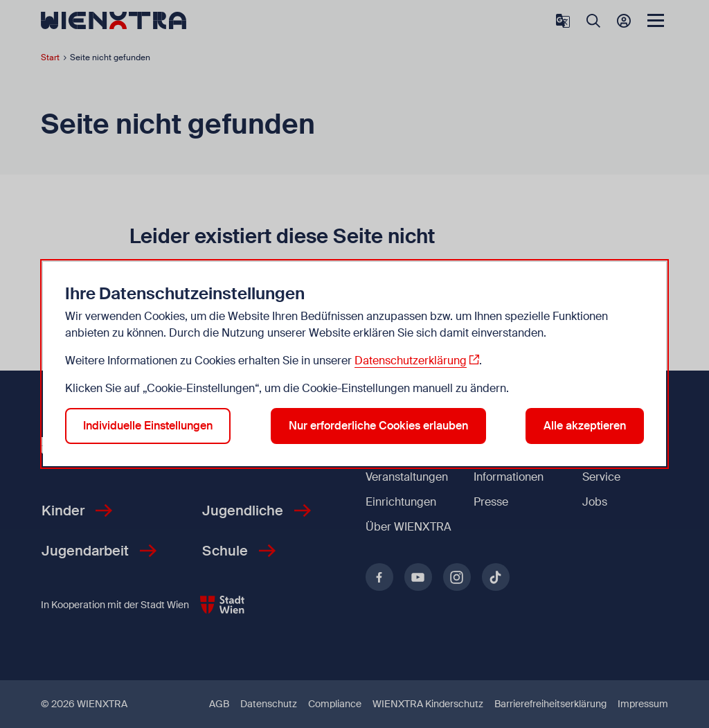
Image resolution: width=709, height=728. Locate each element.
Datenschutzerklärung (411, 361)
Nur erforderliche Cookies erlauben (378, 426)
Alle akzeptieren (585, 426)
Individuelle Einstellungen (148, 426)
